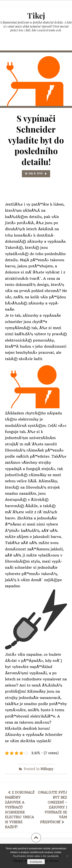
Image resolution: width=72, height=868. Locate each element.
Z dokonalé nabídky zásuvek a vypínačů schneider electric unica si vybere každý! (20, 810)
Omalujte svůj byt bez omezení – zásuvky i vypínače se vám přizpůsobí (52, 807)
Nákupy (47, 769)
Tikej (36, 15)
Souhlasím (36, 862)
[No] (67, 856)
